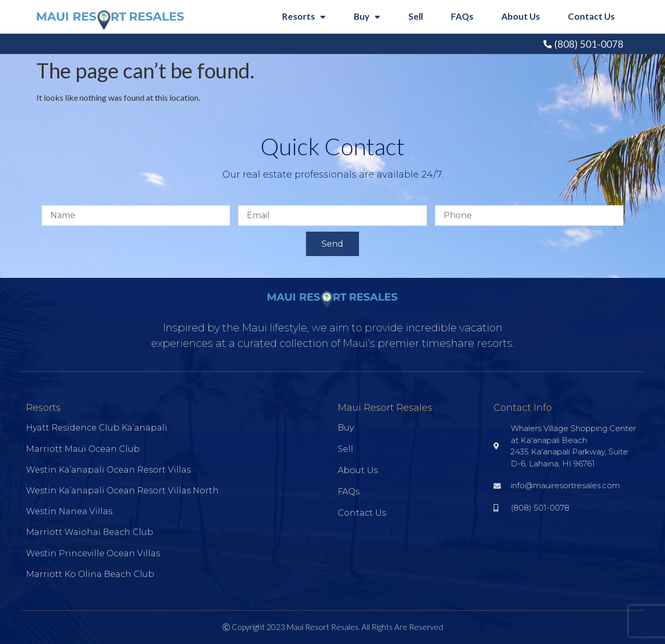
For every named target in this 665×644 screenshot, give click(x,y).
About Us (521, 16)
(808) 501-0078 (589, 44)
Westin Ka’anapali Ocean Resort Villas (108, 470)
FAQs (462, 16)
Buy (367, 17)
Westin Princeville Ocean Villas (93, 553)
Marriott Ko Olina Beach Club (90, 574)
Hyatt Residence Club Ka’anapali (97, 428)
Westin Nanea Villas (69, 511)
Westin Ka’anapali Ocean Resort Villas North (122, 491)
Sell (416, 16)
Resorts (304, 17)
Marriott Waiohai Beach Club (90, 532)
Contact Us (591, 16)
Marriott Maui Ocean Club (83, 449)
